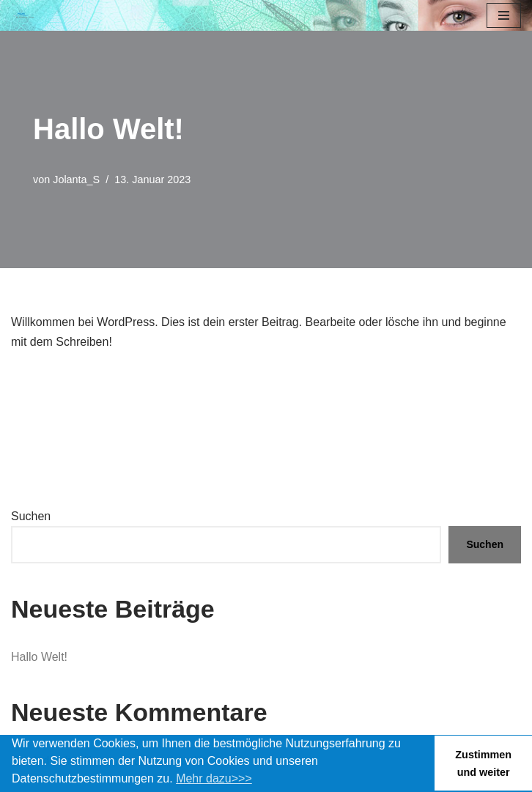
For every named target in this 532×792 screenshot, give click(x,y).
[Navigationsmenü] (504, 15)
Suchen (31, 516)
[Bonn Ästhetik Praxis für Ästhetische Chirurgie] (23, 15)
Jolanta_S (76, 180)
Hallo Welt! (39, 657)
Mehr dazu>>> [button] (214, 778)
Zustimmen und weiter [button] (483, 763)
